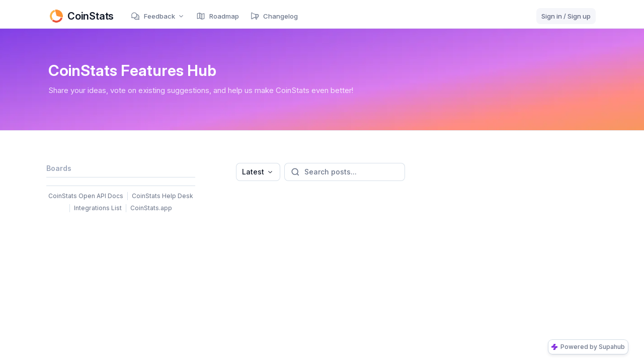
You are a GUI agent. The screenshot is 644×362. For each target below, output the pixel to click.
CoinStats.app (151, 208)
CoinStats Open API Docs (86, 196)
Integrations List (98, 208)
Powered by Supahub (588, 347)
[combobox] (258, 172)
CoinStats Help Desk (163, 196)
